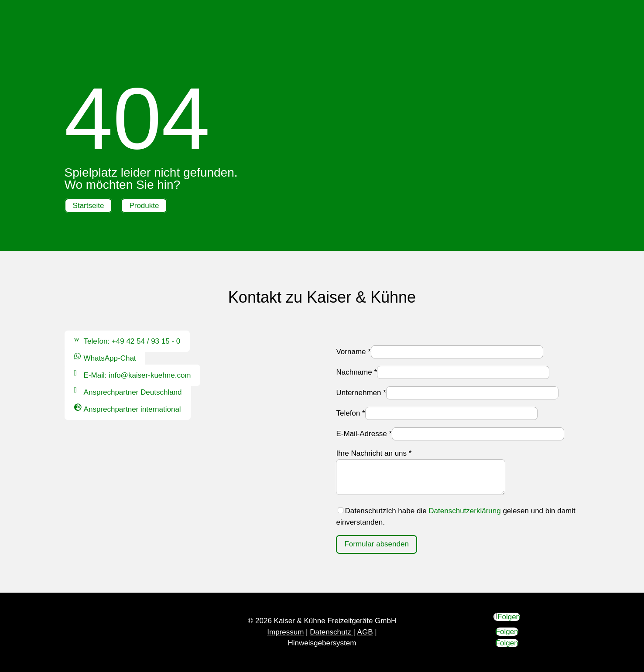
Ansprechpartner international (132, 409)
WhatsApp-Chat (110, 358)
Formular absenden (376, 544)
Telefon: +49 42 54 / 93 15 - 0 (132, 341)
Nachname (356, 372)
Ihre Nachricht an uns (374, 453)
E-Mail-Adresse (364, 434)
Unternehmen (361, 393)
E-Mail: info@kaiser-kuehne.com (137, 375)
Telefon (350, 413)
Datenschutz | (332, 632)
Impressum (285, 632)
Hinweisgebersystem (322, 643)
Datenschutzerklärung (464, 511)
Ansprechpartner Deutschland (133, 392)
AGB (365, 632)
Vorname (353, 352)
